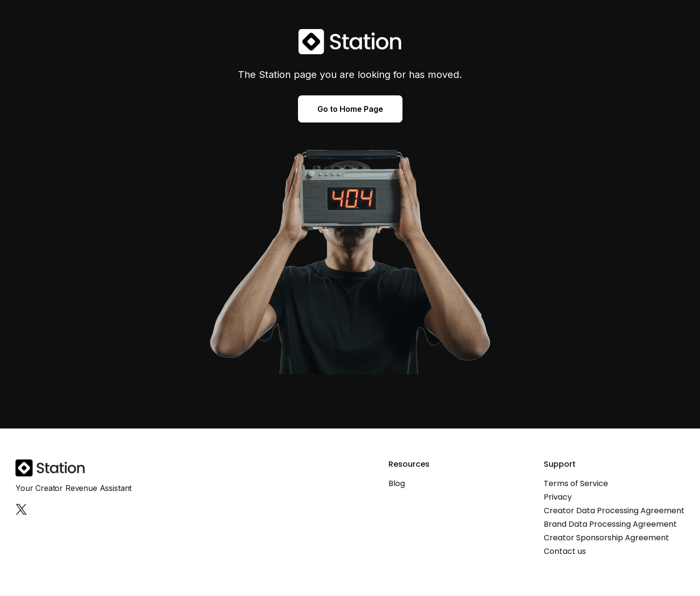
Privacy (558, 497)
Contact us (565, 551)
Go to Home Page (350, 109)
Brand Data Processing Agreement (610, 524)
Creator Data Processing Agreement (614, 511)
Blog (397, 484)
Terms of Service (576, 484)
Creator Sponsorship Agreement (606, 538)
